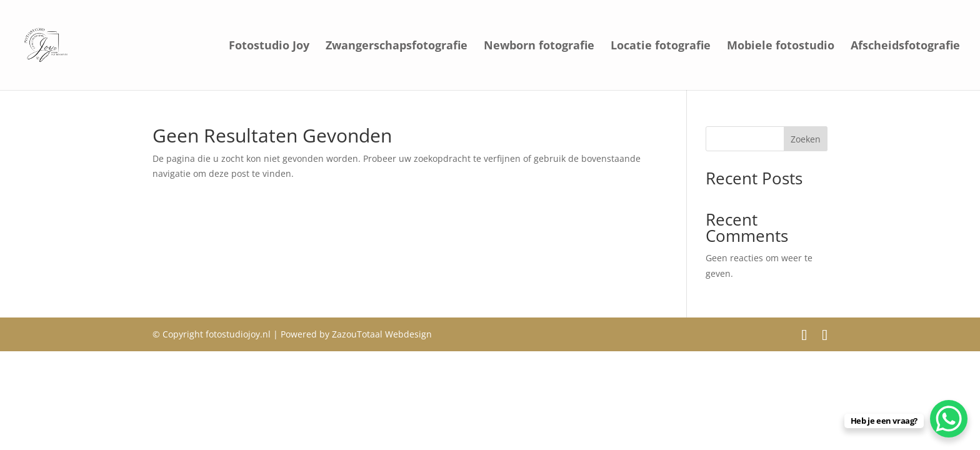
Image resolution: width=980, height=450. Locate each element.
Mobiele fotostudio (781, 47)
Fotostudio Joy (269, 47)
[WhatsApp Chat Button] (949, 419)
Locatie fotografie (661, 47)
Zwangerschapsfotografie (397, 47)
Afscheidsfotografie (905, 47)
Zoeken (806, 139)
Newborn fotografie (539, 47)
